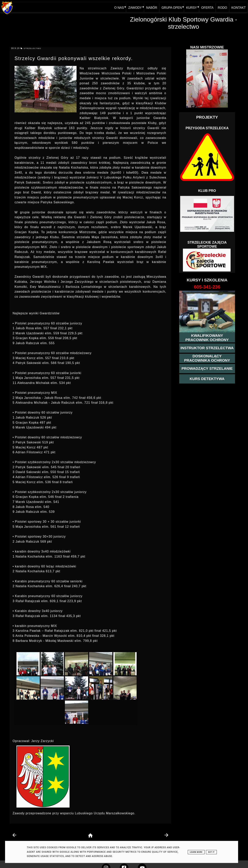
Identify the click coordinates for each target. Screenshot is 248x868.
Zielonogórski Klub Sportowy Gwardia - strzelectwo (184, 23)
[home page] (90, 836)
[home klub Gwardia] (7, 14)
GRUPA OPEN (171, 7)
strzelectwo (32, 48)
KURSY (191, 7)
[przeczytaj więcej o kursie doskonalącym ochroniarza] (207, 358)
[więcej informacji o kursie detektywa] (207, 379)
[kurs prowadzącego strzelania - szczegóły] (207, 369)
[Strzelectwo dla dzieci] (207, 260)
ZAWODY (134, 7)
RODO (222, 7)
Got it (211, 852)
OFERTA (207, 7)
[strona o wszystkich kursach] (207, 287)
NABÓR (151, 7)
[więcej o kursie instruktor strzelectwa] (207, 348)
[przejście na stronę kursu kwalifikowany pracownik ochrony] (207, 338)
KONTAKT (239, 7)
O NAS (118, 7)
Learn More (196, 852)
